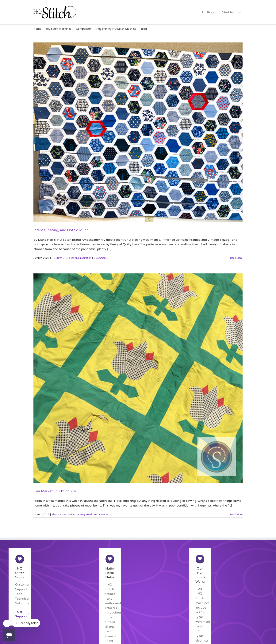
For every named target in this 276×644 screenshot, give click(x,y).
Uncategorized (84, 515)
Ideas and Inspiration (80, 258)
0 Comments (101, 258)
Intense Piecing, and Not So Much (61, 230)
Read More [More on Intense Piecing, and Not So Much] (236, 258)
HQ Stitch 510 (59, 258)
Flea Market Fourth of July (55, 491)
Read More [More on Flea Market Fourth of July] (236, 515)
